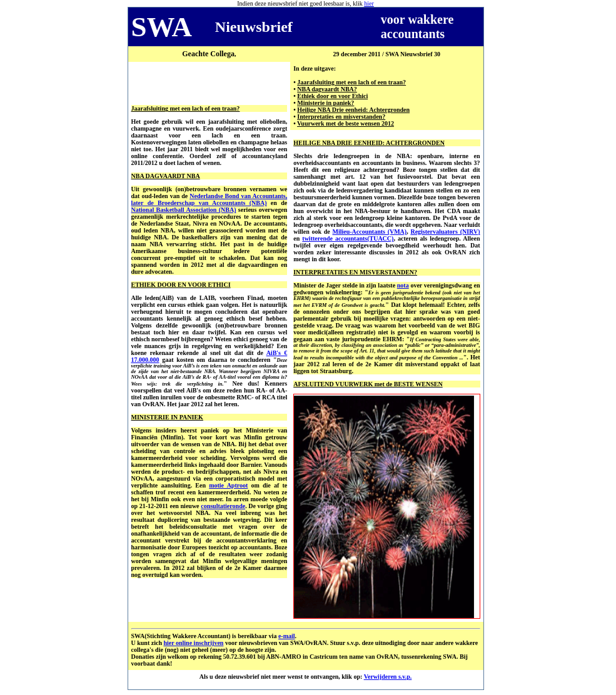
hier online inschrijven (193, 643)
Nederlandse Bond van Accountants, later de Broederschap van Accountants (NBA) (210, 199)
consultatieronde (223, 506)
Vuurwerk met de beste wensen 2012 (346, 123)
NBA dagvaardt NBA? (327, 89)
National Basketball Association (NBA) (184, 210)
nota (403, 285)
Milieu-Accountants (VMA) (369, 232)
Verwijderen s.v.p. (388, 677)
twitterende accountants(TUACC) (348, 238)
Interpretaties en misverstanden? (341, 117)
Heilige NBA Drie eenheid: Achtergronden (353, 110)
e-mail (287, 636)
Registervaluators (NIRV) (445, 232)
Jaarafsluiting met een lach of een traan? (351, 82)
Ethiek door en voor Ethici (332, 96)
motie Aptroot (228, 485)
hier (369, 3)
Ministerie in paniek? (326, 103)
